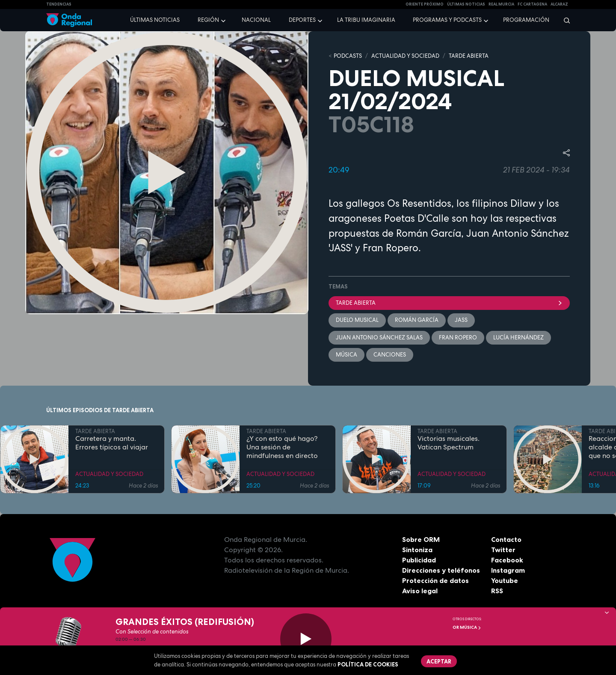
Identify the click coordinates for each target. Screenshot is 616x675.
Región (208, 20)
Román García (417, 320)
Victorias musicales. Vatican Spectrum (449, 443)
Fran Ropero (458, 337)
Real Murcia (501, 4)
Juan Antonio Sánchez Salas (379, 337)
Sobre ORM (421, 539)
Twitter (503, 550)
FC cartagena (532, 4)
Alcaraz (559, 4)
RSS (497, 591)
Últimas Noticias (466, 4)
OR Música (467, 627)
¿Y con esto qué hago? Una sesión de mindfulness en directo (282, 447)
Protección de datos (435, 580)
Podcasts (348, 56)
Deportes (302, 20)
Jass (461, 320)
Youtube (505, 580)
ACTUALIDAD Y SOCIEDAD (405, 56)
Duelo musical (357, 320)
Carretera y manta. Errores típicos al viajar (112, 443)
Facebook (507, 560)
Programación (526, 20)
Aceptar (439, 661)
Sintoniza (417, 550)
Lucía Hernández (518, 337)
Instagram (508, 570)
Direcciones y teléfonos (441, 570)
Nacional (256, 20)
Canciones (390, 355)
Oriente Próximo (425, 4)
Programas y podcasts (447, 20)
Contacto (506, 539)
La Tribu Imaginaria (366, 20)
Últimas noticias (155, 20)
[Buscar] (564, 20)
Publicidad (419, 560)
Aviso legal (420, 591)
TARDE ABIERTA (469, 56)
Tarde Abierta (449, 303)
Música (346, 355)
